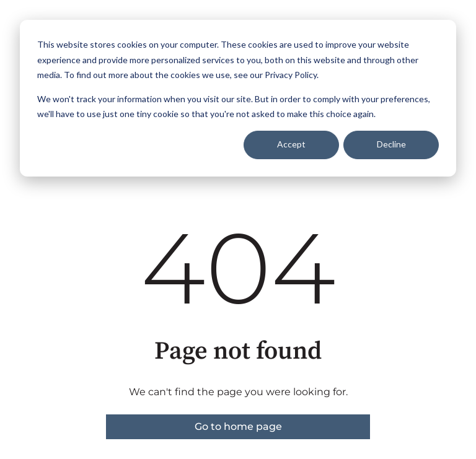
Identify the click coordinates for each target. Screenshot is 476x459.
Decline (391, 144)
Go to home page (238, 426)
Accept (291, 144)
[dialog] (238, 98)
